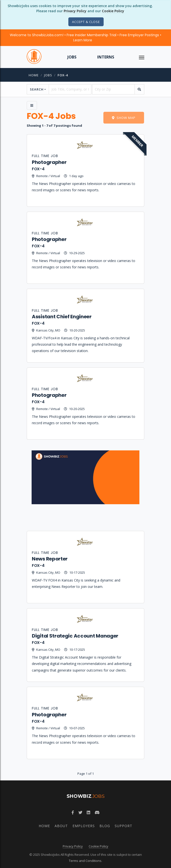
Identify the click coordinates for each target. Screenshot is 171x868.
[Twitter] (80, 812)
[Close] (86, 22)
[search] (139, 89)
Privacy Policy (75, 11)
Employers (84, 826)
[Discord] (97, 812)
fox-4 (63, 75)
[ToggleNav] (142, 57)
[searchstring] (70, 89)
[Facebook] (73, 812)
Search (37, 89)
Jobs (72, 57)
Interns (106, 57)
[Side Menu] (32, 105)
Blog (105, 826)
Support (123, 826)
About (61, 826)
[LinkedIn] (88, 812)
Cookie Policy (113, 11)
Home (34, 75)
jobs (48, 75)
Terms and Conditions (85, 861)
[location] (113, 89)
